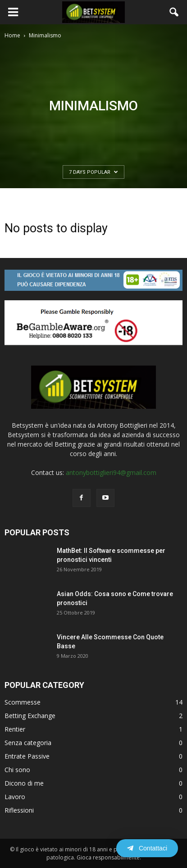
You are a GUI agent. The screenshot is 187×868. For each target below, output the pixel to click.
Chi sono (17, 770)
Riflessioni (19, 810)
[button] (174, 12)
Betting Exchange (30, 716)
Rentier (15, 729)
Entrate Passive (27, 756)
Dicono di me (24, 783)
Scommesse (23, 702)
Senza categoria (28, 743)
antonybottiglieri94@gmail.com (111, 472)
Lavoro (15, 797)
